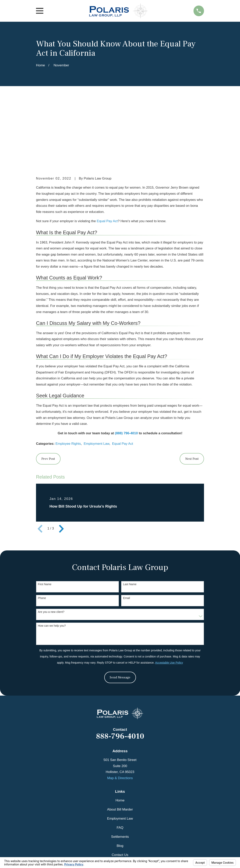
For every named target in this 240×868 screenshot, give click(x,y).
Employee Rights (68, 383)
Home (120, 739)
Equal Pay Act (107, 160)
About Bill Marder (120, 748)
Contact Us (120, 794)
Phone (42, 537)
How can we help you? (52, 564)
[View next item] (61, 467)
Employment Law (96, 383)
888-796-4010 (120, 675)
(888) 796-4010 (126, 372)
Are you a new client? (51, 551)
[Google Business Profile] (120, 825)
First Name (45, 523)
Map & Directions (120, 717)
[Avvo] (129, 825)
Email (127, 537)
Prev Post (48, 398)
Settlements (120, 775)
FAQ (120, 766)
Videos (120, 803)
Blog (120, 785)
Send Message (120, 616)
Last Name (130, 523)
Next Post (192, 398)
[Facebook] (111, 825)
